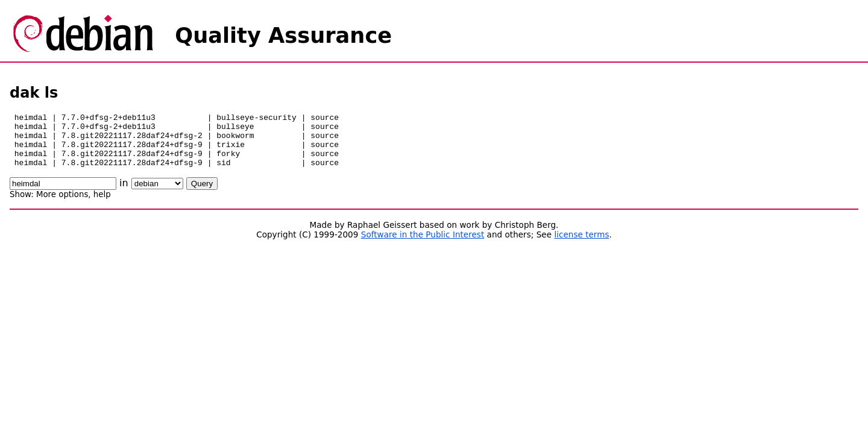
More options (62, 205)
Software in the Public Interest (423, 245)
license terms (581, 245)
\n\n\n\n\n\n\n (157, 194)
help (102, 205)
